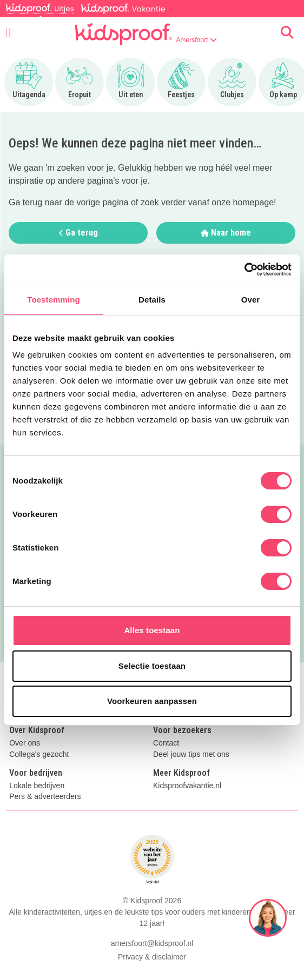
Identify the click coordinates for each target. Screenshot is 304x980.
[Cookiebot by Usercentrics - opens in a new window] (244, 270)
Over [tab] (251, 300)
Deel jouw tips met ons (191, 754)
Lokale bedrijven (37, 786)
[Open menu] (8, 33)
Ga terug (78, 233)
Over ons (25, 743)
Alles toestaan (152, 630)
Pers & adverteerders (45, 797)
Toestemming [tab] (54, 300)
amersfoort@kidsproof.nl (152, 943)
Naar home (226, 233)
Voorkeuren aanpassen (152, 701)
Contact (166, 743)
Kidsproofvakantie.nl (187, 786)
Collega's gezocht (39, 754)
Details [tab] (152, 300)
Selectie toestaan (152, 666)
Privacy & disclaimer (152, 957)
